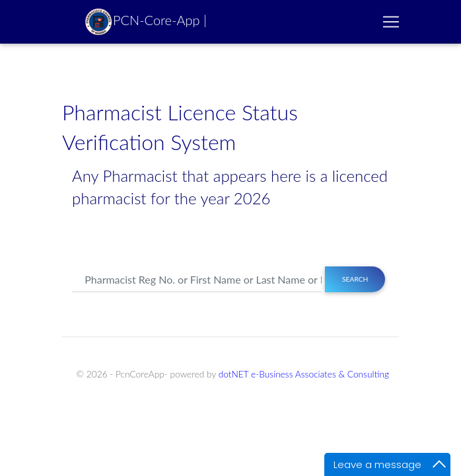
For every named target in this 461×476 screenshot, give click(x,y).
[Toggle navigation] (391, 22)
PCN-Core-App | (146, 22)
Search (355, 279)
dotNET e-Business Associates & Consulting (304, 374)
